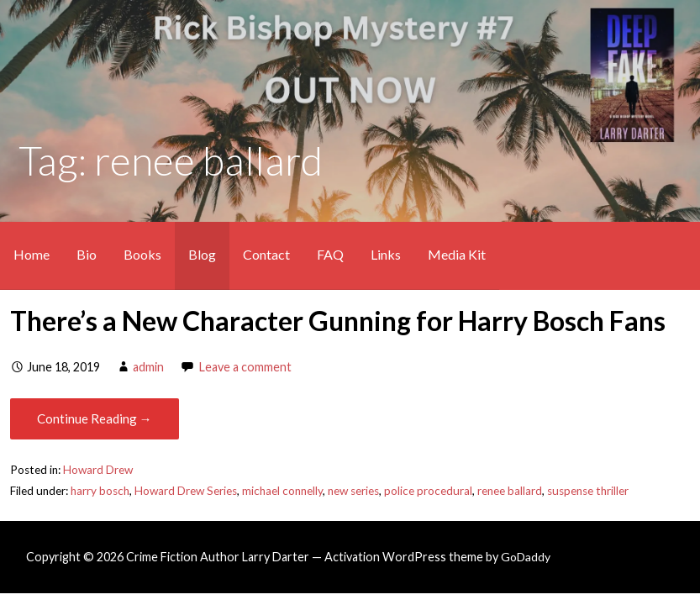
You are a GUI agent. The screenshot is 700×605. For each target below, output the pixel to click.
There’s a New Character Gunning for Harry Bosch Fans (338, 321)
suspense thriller (588, 491)
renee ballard (510, 491)
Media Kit (457, 254)
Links (386, 254)
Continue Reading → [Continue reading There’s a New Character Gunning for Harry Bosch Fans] (95, 418)
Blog (202, 254)
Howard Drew (98, 470)
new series (353, 491)
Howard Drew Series (186, 491)
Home (32, 254)
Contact (266, 254)
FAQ (330, 254)
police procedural (428, 491)
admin (148, 367)
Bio (87, 254)
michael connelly (282, 491)
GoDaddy (526, 557)
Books (142, 254)
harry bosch (100, 491)
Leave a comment (245, 367)
